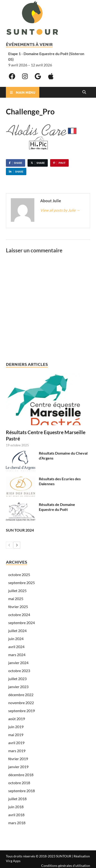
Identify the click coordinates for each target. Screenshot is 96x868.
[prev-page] (9, 545)
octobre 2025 (19, 575)
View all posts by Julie (60, 210)
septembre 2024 (22, 623)
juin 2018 (16, 807)
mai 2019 (16, 735)
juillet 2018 (17, 799)
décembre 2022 (21, 695)
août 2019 (17, 719)
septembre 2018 (22, 791)
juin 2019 (16, 727)
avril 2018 (16, 815)
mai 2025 (16, 599)
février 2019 (18, 759)
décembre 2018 (21, 775)
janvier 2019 (18, 767)
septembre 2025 (22, 583)
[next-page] (17, 545)
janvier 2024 (18, 663)
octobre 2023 (19, 671)
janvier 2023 (18, 687)
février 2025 (18, 607)
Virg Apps (13, 861)
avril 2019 (16, 743)
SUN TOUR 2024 (20, 530)
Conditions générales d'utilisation (66, 866)
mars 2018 (17, 823)
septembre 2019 (22, 711)
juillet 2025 (17, 591)
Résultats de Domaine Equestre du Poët (57, 507)
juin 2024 (16, 639)
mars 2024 (17, 655)
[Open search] (84, 92)
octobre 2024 (19, 615)
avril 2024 (16, 647)
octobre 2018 (19, 783)
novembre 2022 (21, 703)
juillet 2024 (17, 631)
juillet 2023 (17, 679)
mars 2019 (17, 751)
